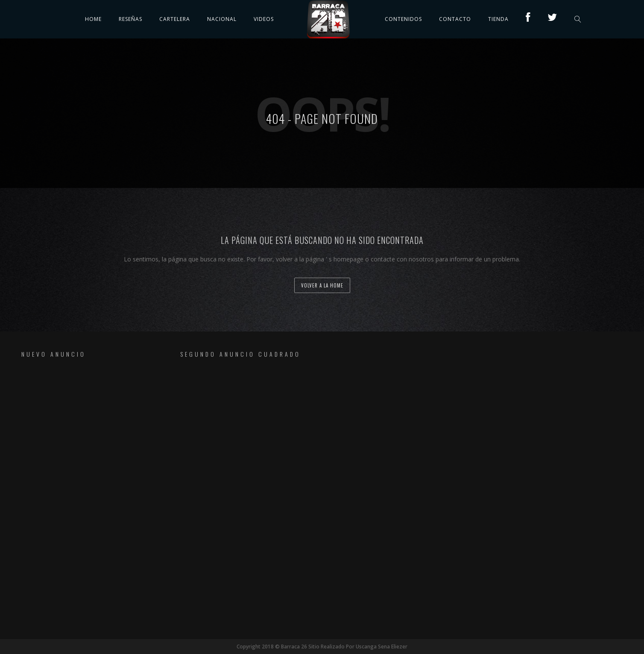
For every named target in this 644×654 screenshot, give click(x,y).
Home (93, 19)
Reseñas (130, 19)
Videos (264, 19)
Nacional (222, 19)
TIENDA (498, 19)
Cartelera (175, 19)
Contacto (455, 19)
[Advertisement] (78, 498)
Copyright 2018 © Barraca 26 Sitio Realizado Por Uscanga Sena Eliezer (322, 647)
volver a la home (322, 285)
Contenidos (403, 19)
